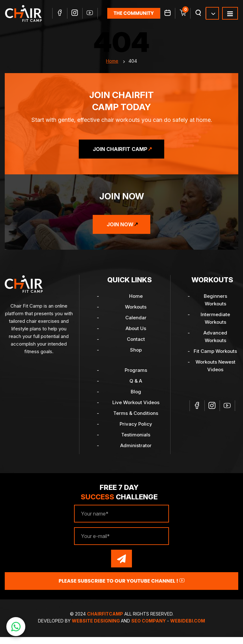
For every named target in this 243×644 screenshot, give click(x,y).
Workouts (136, 314)
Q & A (136, 388)
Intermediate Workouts (215, 325)
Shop (136, 357)
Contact (136, 346)
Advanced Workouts (215, 344)
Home (112, 68)
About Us (136, 335)
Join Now (120, 231)
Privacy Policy (136, 431)
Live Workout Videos (136, 409)
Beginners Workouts (215, 307)
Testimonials (136, 442)
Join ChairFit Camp (120, 156)
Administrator (136, 452)
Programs (136, 377)
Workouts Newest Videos (215, 373)
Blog (136, 399)
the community (134, 18)
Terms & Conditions (136, 420)
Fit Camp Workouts (215, 358)
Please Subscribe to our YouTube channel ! (121, 588)
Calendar (136, 325)
